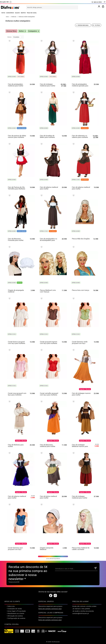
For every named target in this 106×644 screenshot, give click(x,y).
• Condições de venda (14, 609)
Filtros (97, 25)
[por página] (18, 37)
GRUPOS (23, 13)
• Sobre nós (11, 606)
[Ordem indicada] (83, 25)
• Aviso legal (11, 611)
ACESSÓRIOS (10, 13)
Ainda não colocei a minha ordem (84, 606)
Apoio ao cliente (97, 2)
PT (105, 2)
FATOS (3, 13)
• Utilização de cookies (15, 616)
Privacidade (21, 611)
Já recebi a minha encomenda (83, 611)
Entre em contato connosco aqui (50, 609)
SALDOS (17, 13)
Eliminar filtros (11, 31)
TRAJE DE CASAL (32, 13)
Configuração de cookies (16, 618)
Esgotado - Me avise (85, 389)
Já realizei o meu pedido (81, 609)
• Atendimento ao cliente (15, 613)
